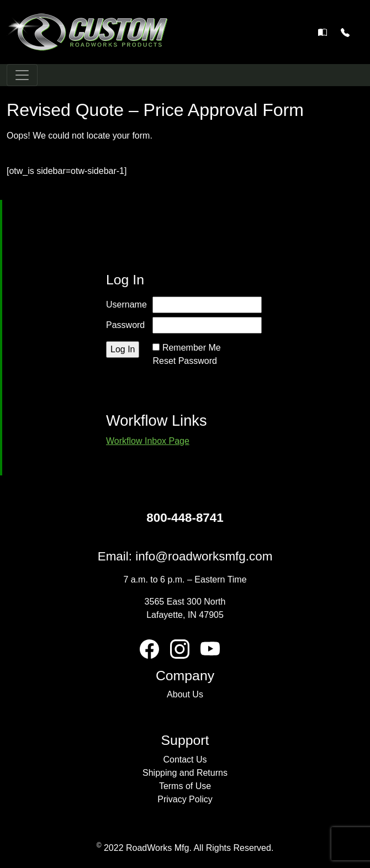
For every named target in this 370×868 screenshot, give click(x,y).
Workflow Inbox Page (148, 441)
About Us (185, 694)
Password (125, 325)
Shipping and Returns (185, 773)
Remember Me (192, 348)
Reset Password (185, 361)
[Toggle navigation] (22, 75)
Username (126, 305)
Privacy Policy (185, 799)
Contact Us (185, 759)
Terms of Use (185, 786)
